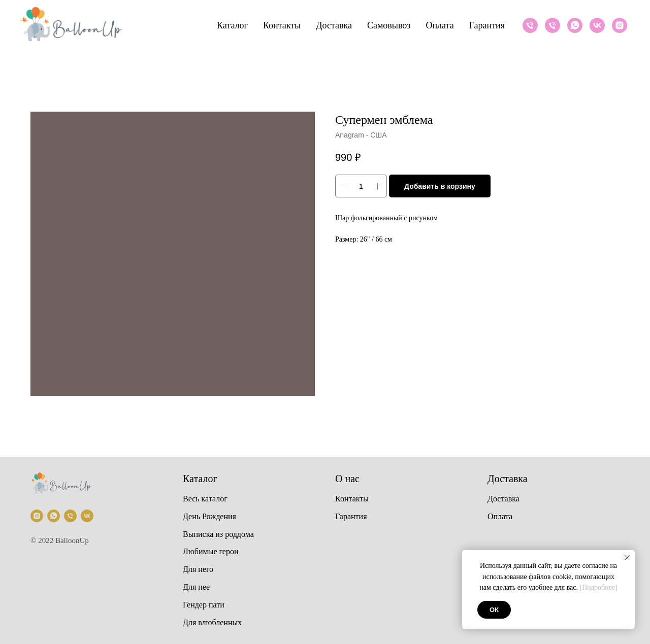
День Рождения (209, 516)
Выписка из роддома (218, 534)
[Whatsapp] (575, 25)
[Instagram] (620, 25)
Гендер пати (204, 605)
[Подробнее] (599, 587)
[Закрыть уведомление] (627, 558)
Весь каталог (205, 499)
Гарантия (487, 25)
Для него (198, 569)
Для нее (196, 587)
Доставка (334, 25)
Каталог (232, 25)
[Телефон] (530, 25)
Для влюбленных (212, 622)
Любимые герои (211, 551)
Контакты (282, 25)
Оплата (440, 25)
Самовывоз (389, 25)
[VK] (597, 25)
